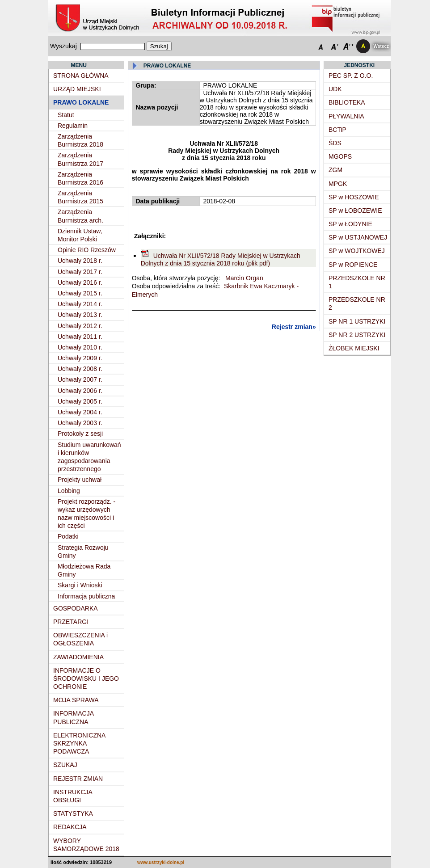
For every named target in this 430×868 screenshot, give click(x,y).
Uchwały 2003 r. (80, 423)
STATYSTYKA (73, 813)
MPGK (338, 184)
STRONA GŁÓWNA (81, 76)
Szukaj (159, 46)
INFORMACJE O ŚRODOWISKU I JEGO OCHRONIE (86, 678)
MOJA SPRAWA (76, 700)
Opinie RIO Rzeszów (87, 250)
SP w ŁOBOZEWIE (355, 211)
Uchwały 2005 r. (80, 401)
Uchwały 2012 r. (80, 326)
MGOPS (340, 156)
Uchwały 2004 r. (80, 412)
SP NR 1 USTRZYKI (357, 321)
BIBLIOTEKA (347, 102)
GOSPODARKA (76, 608)
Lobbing (69, 491)
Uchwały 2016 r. (80, 282)
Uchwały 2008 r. (80, 369)
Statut (66, 115)
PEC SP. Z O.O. (351, 76)
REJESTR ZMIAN (78, 779)
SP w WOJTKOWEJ (357, 251)
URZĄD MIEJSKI (77, 89)
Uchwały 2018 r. (80, 261)
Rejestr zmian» (294, 327)
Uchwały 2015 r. (80, 293)
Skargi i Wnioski (80, 585)
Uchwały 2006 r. (80, 391)
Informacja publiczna (86, 596)
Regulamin (73, 126)
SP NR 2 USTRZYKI (357, 335)
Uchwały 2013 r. (80, 315)
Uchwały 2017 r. (80, 272)
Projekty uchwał (80, 480)
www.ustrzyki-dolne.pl (161, 862)
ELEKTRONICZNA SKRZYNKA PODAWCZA (79, 743)
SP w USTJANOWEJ (358, 237)
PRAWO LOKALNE (81, 102)
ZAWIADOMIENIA (78, 657)
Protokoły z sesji (80, 434)
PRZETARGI (71, 622)
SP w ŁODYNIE (350, 224)
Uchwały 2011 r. (80, 337)
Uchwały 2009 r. (80, 358)
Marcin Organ (243, 278)
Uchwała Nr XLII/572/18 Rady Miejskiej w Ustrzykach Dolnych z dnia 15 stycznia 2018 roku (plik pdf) (221, 259)
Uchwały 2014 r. (80, 304)
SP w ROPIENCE (353, 265)
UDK (335, 89)
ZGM (335, 170)
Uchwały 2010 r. (80, 347)
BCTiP (337, 130)
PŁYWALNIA (346, 116)
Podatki (68, 536)
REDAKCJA (70, 827)
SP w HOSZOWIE (354, 197)
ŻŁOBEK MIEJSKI (354, 348)
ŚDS (335, 143)
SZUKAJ (65, 765)
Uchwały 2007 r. (80, 379)
